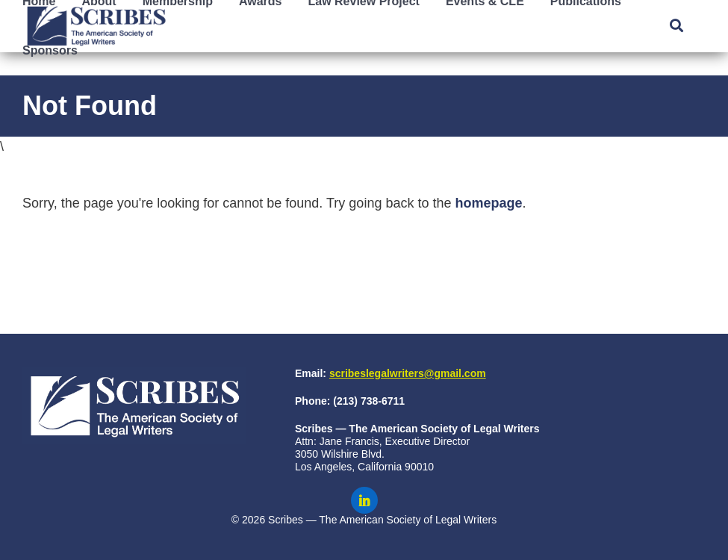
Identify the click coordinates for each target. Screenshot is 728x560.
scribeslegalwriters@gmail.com (408, 373)
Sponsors (50, 50)
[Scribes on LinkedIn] (364, 500)
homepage (488, 203)
